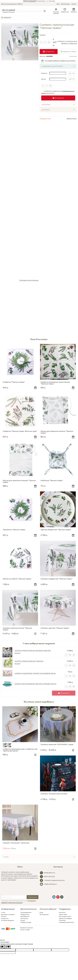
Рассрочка (5, 918)
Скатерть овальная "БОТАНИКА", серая (57, 744)
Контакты (62, 912)
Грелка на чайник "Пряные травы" (17, 579)
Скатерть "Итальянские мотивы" (54, 794)
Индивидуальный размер (52, 66)
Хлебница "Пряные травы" (52, 480)
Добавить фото (72, 119)
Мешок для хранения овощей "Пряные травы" (19, 481)
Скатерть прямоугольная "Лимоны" (29, 661)
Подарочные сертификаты (25, 915)
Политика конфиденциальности (66, 921)
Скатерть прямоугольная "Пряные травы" (17, 629)
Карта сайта (63, 914)
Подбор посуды (26, 922)
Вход (41, 912)
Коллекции (24, 918)
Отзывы (6, 857)
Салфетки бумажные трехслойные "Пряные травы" (55, 383)
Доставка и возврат (8, 914)
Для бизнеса (66, 4)
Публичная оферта (65, 918)
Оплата (4, 916)
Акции (23, 920)
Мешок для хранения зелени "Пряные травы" (57, 432)
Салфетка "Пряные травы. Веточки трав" (20, 431)
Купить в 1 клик (68, 51)
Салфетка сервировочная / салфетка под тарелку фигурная (20, 750)
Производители (26, 912)
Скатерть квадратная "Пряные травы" (56, 579)
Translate (50, 1)
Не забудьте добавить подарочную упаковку (60, 61)
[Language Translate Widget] (30, 1)
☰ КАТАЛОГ (6, 18)
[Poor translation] (7, 947)
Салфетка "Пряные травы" (14, 382)
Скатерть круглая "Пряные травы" (55, 628)
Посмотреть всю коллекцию (29, 280)
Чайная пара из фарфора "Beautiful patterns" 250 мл (35, 684)
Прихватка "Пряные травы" (14, 530)
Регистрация (44, 914)
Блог (58, 4)
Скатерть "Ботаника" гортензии (16, 843)
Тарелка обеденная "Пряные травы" (56, 530)
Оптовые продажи (8, 920)
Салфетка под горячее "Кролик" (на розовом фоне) (35, 673)
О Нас (3, 912)
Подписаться (32, 897)
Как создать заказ (65, 916)
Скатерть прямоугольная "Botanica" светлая (33, 651)
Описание (46, 105)
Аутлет (74, 4)
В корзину (49, 51)
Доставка (46, 110)
